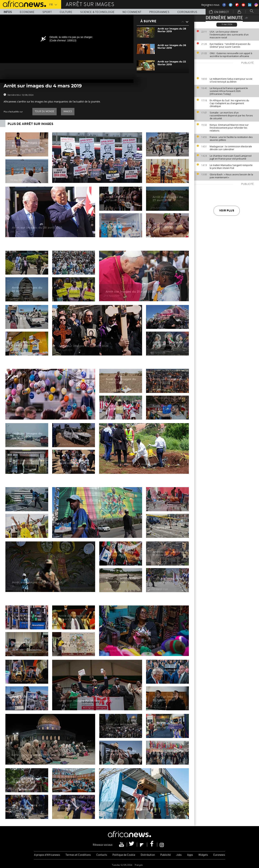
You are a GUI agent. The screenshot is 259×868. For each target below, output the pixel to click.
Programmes (159, 12)
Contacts (102, 855)
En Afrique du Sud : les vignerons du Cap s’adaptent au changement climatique (229, 103)
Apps (190, 855)
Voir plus (227, 211)
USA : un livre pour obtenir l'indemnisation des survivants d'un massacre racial (229, 35)
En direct (219, 12)
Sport (47, 12)
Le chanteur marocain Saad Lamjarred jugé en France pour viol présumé (231, 157)
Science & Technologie (97, 12)
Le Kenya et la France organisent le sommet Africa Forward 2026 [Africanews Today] (229, 91)
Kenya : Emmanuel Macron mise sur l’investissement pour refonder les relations (229, 128)
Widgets (203, 855)
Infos (8, 12)
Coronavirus (187, 12)
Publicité (165, 855)
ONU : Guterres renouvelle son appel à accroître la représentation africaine (231, 55)
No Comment (132, 12)
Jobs (179, 855)
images (68, 112)
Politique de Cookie (124, 855)
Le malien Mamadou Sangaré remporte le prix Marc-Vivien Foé (231, 167)
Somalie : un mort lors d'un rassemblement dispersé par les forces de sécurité (231, 115)
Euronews (219, 855)
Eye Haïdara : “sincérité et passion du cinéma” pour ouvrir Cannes (230, 45)
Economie (27, 12)
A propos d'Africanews (47, 855)
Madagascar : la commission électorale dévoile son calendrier (231, 148)
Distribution (148, 855)
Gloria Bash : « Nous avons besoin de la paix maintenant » (231, 176)
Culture (66, 12)
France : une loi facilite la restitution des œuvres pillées (231, 138)
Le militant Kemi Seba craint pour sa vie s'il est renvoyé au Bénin (231, 80)
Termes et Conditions (78, 855)
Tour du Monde (45, 112)
